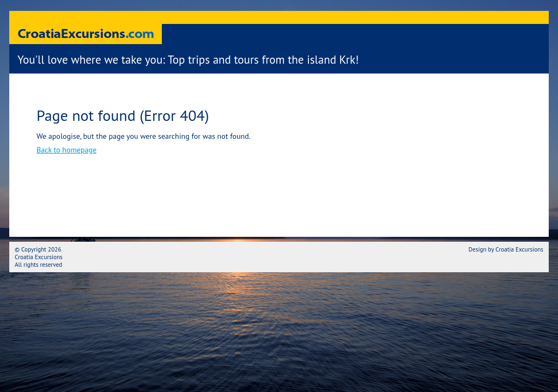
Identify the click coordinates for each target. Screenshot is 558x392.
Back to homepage (66, 150)
